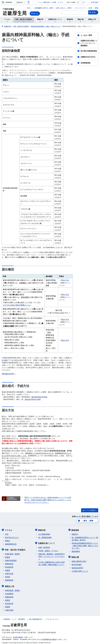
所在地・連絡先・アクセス (48, 550)
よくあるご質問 (86, 35)
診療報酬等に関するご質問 (44, 8)
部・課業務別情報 (45, 537)
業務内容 (42, 530)
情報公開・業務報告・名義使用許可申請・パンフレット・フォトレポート (52, 555)
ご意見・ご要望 (93, 8)
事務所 (8, 540)
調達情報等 (76, 551)
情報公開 (75, 556)
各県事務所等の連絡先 (50, 638)
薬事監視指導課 (11, 559)
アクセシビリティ (53, 618)
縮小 (78, 2)
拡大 (83, 2)
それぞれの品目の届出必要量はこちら (17, 305)
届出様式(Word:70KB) (33, 399)
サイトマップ (80, 8)
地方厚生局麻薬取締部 (89, 51)
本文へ (29, 8)
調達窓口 (75, 534)
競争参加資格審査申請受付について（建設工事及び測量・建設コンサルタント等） (85, 545)
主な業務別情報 (44, 534)
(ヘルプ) (60, 2)
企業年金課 (9, 572)
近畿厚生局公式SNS (88, 57)
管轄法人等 (10, 585)
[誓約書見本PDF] (8, 374)
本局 (7, 534)
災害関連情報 (85, 63)
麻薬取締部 (9, 579)
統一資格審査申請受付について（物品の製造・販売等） (85, 538)
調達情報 (75, 530)
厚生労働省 (95, 2)
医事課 (8, 556)
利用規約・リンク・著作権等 (14, 618)
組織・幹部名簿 (44, 546)
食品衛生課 (9, 566)
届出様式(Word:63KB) (39, 397)
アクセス (9, 530)
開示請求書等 (77, 563)
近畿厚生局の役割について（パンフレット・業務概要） (89, 43)
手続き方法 (65, 280)
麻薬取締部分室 (11, 543)
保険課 (8, 569)
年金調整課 (9, 592)
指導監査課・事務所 (12, 553)
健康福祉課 (9, 563)
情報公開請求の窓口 (79, 560)
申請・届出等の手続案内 (15, 549)
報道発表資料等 (77, 567)
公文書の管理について (80, 570)
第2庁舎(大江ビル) (12, 537)
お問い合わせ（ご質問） (64, 8)
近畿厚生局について (47, 542)
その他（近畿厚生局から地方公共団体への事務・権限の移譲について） (52, 562)
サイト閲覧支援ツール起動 (48, 2)
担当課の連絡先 (18, 636)
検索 (94, 12)
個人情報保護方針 (36, 618)
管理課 (8, 576)
